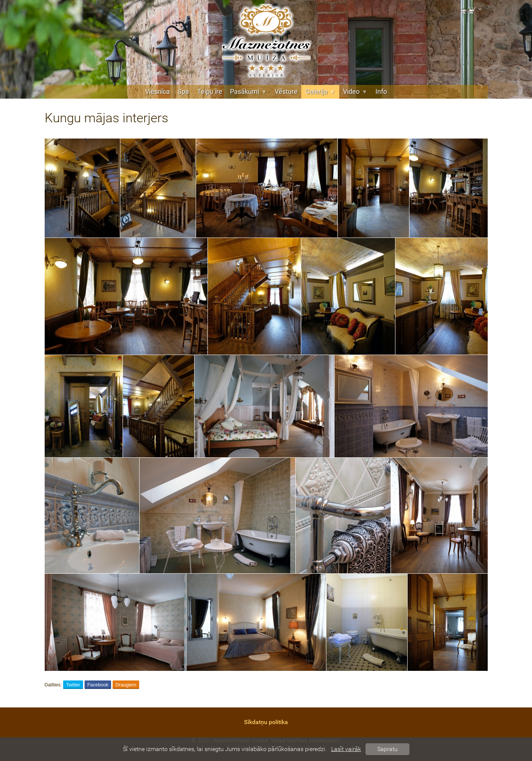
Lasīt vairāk (346, 749)
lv (477, 9)
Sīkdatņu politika (266, 722)
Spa (183, 92)
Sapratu (387, 749)
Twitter (73, 685)
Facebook (98, 685)
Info (381, 92)
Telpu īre (210, 92)
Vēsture (286, 92)
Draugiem (126, 685)
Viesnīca (157, 92)
